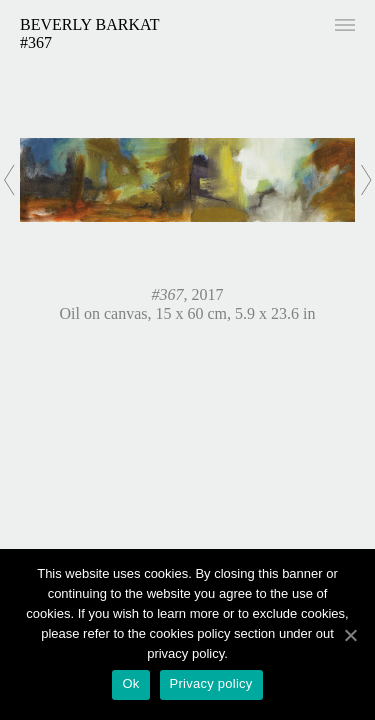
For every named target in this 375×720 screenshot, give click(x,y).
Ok (130, 683)
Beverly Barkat (90, 24)
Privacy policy (211, 683)
